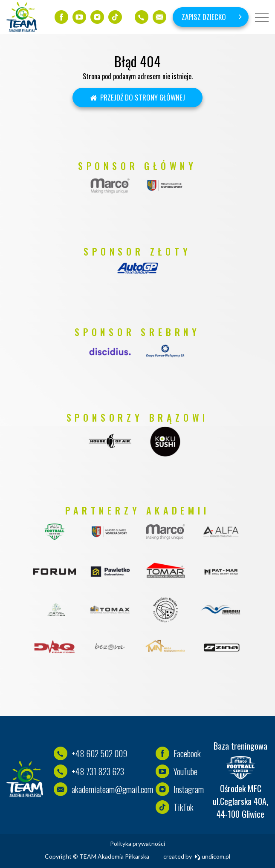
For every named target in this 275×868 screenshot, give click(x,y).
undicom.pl (213, 856)
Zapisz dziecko (204, 17)
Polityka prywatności (137, 844)
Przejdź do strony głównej (137, 97)
